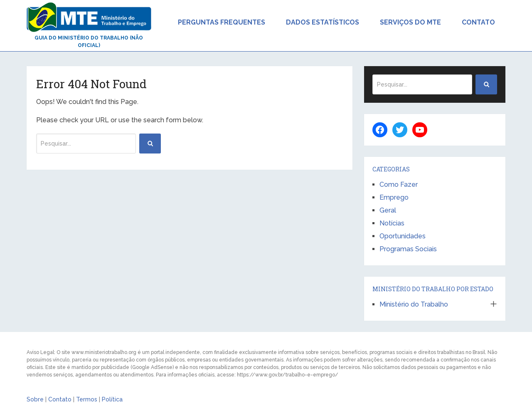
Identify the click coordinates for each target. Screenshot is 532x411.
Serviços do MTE (410, 22)
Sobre (35, 399)
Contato (478, 22)
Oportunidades (403, 236)
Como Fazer (399, 184)
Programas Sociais (408, 249)
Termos (87, 399)
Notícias (392, 223)
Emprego (394, 197)
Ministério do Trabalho (414, 304)
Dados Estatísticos (323, 22)
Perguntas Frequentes (222, 22)
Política (112, 399)
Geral (388, 210)
